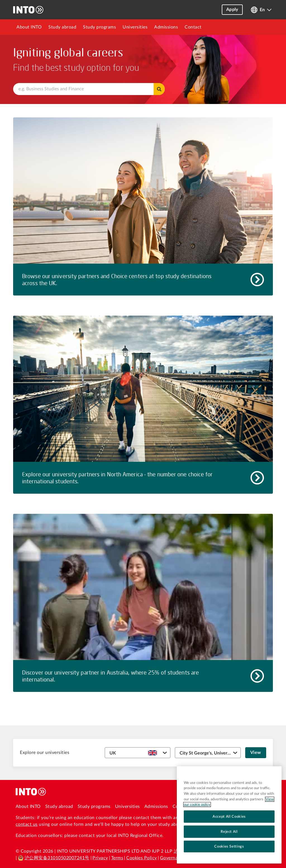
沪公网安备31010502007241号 (54, 858)
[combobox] (89, 89)
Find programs (159, 89)
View (256, 753)
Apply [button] (232, 10)
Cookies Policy (142, 858)
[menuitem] (29, 27)
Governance (173, 858)
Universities (135, 27)
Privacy (100, 858)
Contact (193, 27)
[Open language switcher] (261, 10)
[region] (229, 815)
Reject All (229, 832)
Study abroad (62, 27)
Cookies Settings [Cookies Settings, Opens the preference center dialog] (229, 846)
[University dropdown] (208, 753)
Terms (117, 858)
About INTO (29, 27)
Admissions (166, 27)
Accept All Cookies (229, 817)
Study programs (99, 27)
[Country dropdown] (138, 753)
